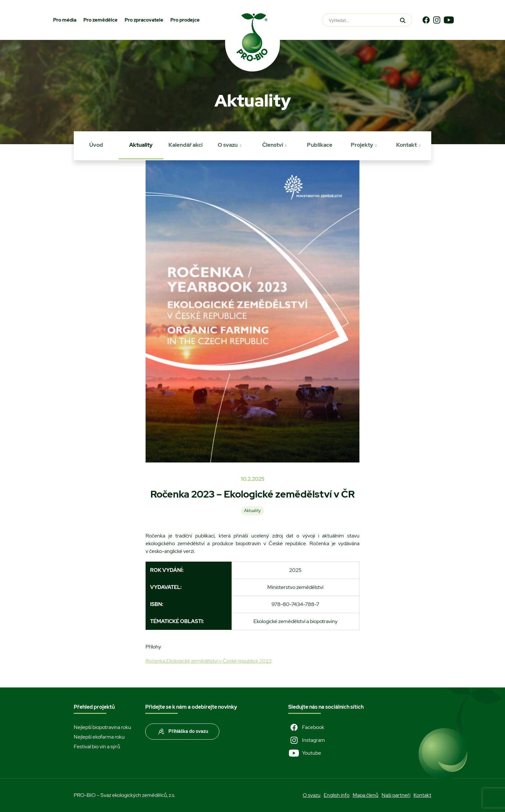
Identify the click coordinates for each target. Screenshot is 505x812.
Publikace (320, 145)
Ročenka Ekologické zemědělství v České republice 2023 (209, 661)
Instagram (307, 740)
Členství (273, 145)
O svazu (228, 145)
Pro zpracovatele (144, 20)
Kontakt (406, 145)
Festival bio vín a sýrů (97, 747)
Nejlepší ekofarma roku (99, 737)
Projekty (362, 145)
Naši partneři (396, 795)
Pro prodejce (185, 20)
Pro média (65, 20)
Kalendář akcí (186, 145)
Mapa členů (366, 795)
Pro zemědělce (100, 20)
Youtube (305, 753)
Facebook (306, 727)
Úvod (96, 145)
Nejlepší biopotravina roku (102, 727)
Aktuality (141, 145)
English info (337, 795)
